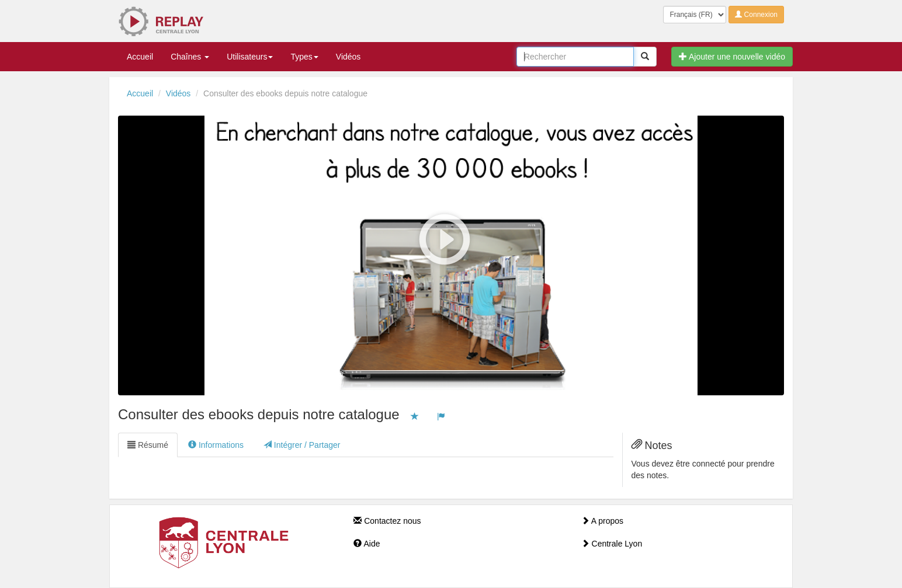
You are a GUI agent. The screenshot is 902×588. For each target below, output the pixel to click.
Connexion (756, 15)
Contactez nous (387, 521)
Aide (367, 544)
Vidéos (348, 57)
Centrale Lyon (612, 544)
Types (304, 57)
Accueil (140, 57)
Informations (216, 445)
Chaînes (190, 57)
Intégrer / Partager (302, 445)
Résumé (148, 445)
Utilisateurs (250, 57)
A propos (602, 521)
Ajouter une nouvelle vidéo (732, 57)
